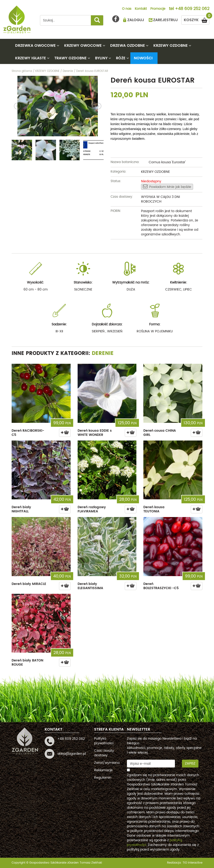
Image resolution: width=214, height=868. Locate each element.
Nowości (143, 58)
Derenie (103, 353)
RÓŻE (121, 58)
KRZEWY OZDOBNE (171, 46)
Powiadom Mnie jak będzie (167, 187)
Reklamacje (103, 770)
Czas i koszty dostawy (104, 753)
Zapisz (190, 763)
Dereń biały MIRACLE (29, 584)
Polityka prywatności (104, 741)
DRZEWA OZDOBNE (128, 46)
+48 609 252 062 (192, 9)
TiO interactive (193, 863)
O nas (127, 9)
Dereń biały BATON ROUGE (27, 663)
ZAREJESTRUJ (165, 20)
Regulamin (103, 778)
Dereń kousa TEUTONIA (154, 509)
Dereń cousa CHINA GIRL (160, 433)
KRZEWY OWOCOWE (83, 46)
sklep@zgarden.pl (72, 754)
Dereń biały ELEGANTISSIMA (90, 586)
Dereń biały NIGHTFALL (21, 509)
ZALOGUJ (136, 20)
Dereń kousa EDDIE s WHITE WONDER (95, 433)
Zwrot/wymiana (107, 763)
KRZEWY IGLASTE (31, 58)
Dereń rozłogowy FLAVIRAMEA (92, 509)
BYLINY (101, 58)
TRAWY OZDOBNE (71, 58)
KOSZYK (197, 19)
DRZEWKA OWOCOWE (35, 46)
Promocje (158, 9)
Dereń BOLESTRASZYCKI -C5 (161, 586)
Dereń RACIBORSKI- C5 (28, 433)
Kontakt (141, 9)
